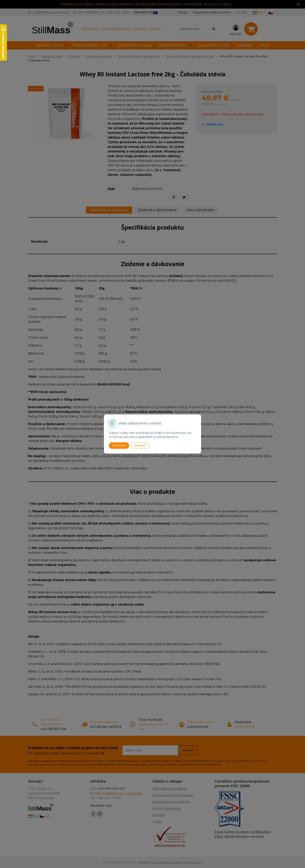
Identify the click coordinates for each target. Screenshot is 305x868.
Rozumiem (119, 445)
